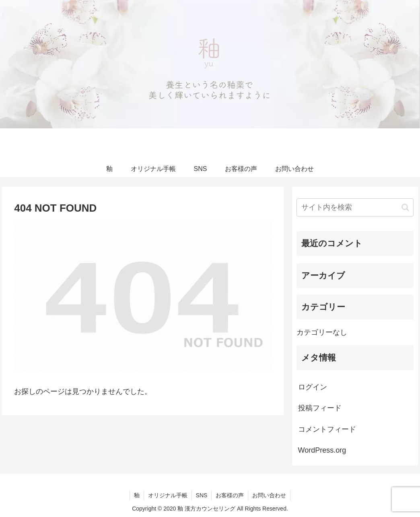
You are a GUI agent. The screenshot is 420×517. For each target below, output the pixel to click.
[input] (355, 207)
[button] (405, 207)
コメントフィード (327, 429)
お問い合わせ (269, 495)
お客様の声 (230, 495)
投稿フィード (320, 408)
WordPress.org (322, 450)
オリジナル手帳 (168, 495)
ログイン (313, 387)
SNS (202, 495)
